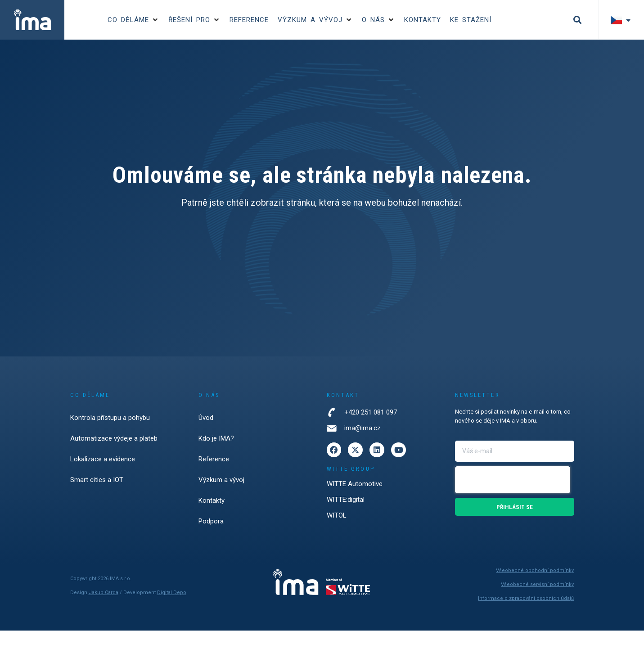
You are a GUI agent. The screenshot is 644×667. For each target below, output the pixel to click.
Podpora (211, 521)
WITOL (337, 518)
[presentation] (513, 480)
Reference (214, 459)
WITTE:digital (346, 502)
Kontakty (212, 500)
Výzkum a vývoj (221, 480)
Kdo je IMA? (216, 438)
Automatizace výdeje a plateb (114, 438)
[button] (133, 20)
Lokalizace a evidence (103, 459)
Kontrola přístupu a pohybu (110, 418)
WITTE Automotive (355, 487)
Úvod (206, 418)
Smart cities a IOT (97, 480)
